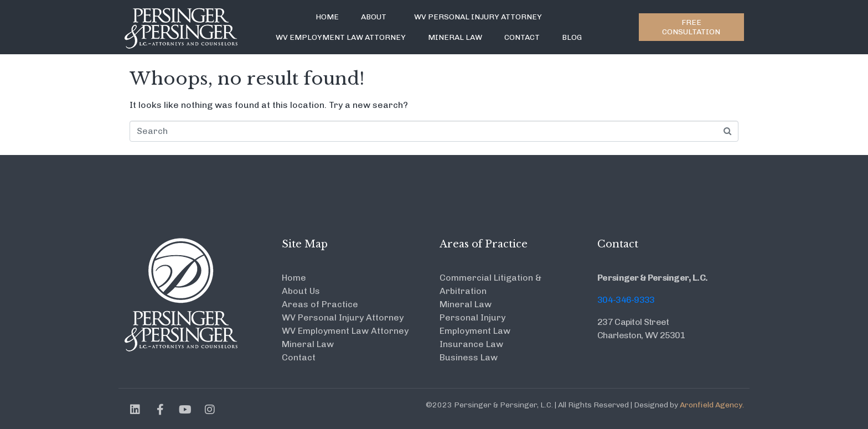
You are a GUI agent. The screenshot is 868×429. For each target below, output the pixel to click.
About (374, 17)
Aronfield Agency (711, 405)
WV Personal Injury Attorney (478, 17)
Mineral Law (455, 37)
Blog (572, 37)
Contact (522, 37)
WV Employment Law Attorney (341, 37)
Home (327, 17)
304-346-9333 (626, 300)
